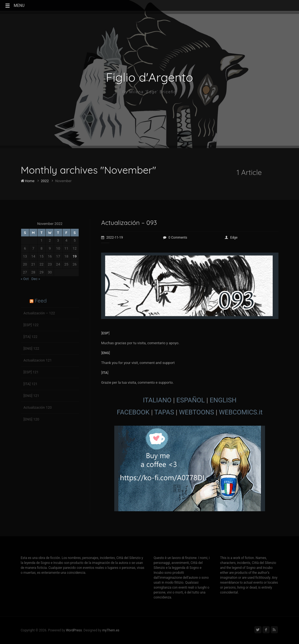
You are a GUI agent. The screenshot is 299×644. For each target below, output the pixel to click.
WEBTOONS (197, 412)
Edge (231, 238)
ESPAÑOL (191, 400)
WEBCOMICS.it (241, 412)
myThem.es (111, 630)
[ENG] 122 (32, 348)
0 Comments (175, 238)
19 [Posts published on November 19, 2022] (75, 256)
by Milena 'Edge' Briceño (149, 92)
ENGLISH (223, 400)
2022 (45, 181)
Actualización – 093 (129, 223)
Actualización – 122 (39, 313)
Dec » (36, 279)
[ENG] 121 (32, 396)
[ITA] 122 (31, 337)
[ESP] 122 (31, 325)
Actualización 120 (38, 407)
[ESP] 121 (31, 372)
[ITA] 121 (31, 384)
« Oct (25, 279)
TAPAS (164, 412)
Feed (41, 301)
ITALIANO (157, 400)
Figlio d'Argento (150, 77)
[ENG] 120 (32, 419)
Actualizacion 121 (38, 360)
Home (28, 181)
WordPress (74, 630)
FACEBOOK (133, 412)
